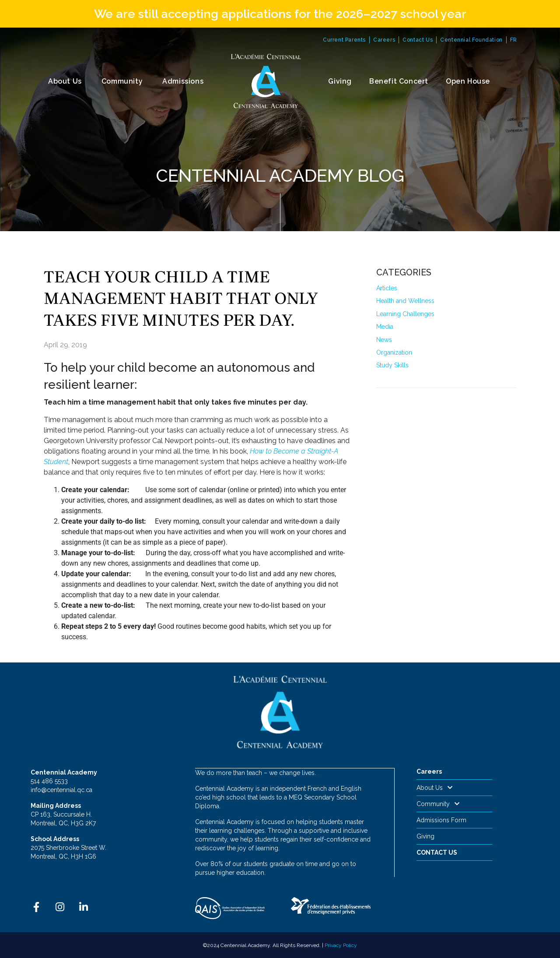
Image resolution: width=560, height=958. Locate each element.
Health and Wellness (405, 301)
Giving (340, 81)
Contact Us (418, 40)
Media (385, 327)
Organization (394, 352)
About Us (65, 81)
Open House (468, 81)
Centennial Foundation (471, 40)
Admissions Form (441, 820)
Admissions (183, 81)
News (384, 340)
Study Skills (392, 365)
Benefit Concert (399, 81)
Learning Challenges (405, 314)
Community (122, 81)
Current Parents (344, 40)
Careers (384, 40)
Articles (387, 288)
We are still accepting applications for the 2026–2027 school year (280, 14)
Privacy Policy (341, 945)
